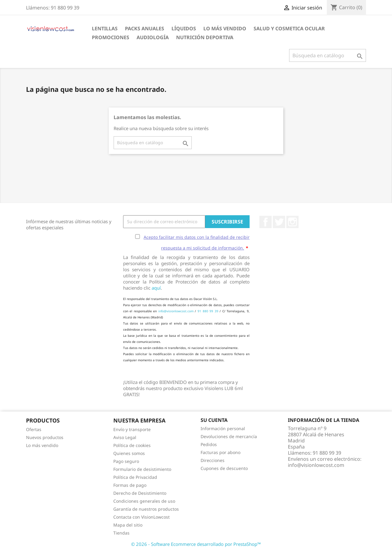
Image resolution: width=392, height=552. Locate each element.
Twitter (279, 222)
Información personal (223, 428)
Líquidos (184, 28)
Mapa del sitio (128, 525)
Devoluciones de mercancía (229, 436)
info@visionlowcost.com (176, 311)
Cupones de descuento (224, 468)
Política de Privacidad (135, 477)
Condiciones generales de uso (144, 501)
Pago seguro (126, 461)
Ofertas (34, 429)
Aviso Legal (125, 437)
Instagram (292, 222)
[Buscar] (328, 55)
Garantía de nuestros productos (146, 509)
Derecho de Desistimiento (140, 493)
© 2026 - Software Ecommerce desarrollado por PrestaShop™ (196, 544)
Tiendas (121, 533)
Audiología (153, 37)
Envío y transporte (132, 429)
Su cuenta (214, 420)
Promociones (111, 37)
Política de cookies (132, 445)
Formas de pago (130, 485)
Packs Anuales (145, 28)
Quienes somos (129, 453)
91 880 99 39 (208, 311)
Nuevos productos (45, 437)
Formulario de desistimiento (142, 469)
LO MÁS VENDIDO (225, 28)
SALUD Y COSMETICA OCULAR (289, 28)
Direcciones (213, 460)
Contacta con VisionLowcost (141, 517)
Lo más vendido (42, 445)
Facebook (266, 222)
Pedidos (209, 444)
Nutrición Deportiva (205, 37)
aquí (156, 288)
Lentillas (105, 28)
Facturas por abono (221, 452)
